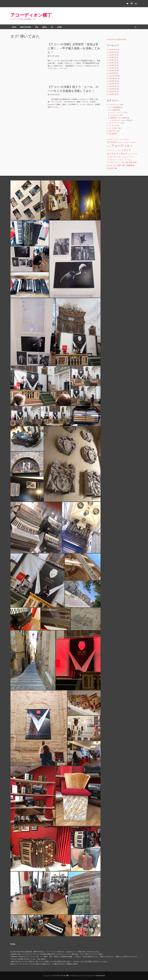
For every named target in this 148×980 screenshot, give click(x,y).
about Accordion (26, 27)
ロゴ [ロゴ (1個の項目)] (119, 163)
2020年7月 (113, 81)
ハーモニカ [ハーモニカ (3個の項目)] (111, 160)
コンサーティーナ (115, 123)
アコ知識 (113, 110)
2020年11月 (113, 79)
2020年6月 (113, 84)
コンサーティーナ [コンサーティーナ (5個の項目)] (114, 157)
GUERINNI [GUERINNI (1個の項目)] (126, 142)
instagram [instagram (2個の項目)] (133, 142)
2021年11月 (113, 55)
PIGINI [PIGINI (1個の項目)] (109, 147)
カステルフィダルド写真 (121, 120)
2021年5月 (112, 63)
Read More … (64, 68)
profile (60, 27)
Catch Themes (100, 976)
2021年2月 (112, 71)
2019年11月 (113, 94)
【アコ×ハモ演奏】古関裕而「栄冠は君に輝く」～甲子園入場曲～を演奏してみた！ (74, 48)
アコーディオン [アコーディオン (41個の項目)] (122, 146)
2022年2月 (113, 52)
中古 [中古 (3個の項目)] (123, 162)
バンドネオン (113, 128)
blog (37, 27)
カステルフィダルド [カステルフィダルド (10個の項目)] (117, 154)
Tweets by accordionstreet (117, 39)
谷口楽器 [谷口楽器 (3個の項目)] (110, 168)
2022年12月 (113, 50)
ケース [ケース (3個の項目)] (135, 154)
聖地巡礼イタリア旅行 (118, 118)
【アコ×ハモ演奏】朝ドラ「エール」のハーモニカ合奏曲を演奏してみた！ (73, 89)
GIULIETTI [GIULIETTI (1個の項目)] (120, 142)
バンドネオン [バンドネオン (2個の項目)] (120, 160)
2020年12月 (113, 76)
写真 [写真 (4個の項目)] (135, 162)
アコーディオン (114, 105)
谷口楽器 (112, 134)
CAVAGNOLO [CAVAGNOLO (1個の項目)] (110, 139)
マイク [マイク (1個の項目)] (129, 160)
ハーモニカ (113, 126)
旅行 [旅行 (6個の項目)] (120, 165)
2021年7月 (112, 57)
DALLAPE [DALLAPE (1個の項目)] (117, 139)
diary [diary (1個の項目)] (121, 139)
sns (52, 27)
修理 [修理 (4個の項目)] (131, 162)
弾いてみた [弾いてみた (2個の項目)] (113, 166)
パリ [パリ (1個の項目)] (126, 160)
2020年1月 (112, 92)
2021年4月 (112, 65)
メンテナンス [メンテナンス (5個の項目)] (112, 162)
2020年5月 (113, 86)
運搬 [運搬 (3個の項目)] (116, 168)
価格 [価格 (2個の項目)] (127, 162)
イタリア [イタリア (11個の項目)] (126, 150)
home (14, 27)
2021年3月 (112, 68)
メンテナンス (115, 115)
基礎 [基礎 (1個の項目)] (108, 166)
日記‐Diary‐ (113, 131)
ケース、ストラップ (118, 113)
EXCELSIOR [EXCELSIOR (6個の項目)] (112, 142)
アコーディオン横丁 (31, 15)
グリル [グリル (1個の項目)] (130, 154)
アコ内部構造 (115, 107)
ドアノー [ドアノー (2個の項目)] (132, 157)
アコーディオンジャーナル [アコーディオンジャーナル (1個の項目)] (114, 151)
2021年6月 (112, 60)
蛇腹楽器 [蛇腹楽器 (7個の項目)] (130, 165)
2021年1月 (112, 73)
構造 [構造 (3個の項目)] (124, 166)
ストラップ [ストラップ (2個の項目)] (125, 157)
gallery (45, 27)
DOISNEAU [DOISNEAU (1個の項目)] (126, 139)
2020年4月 (113, 89)
